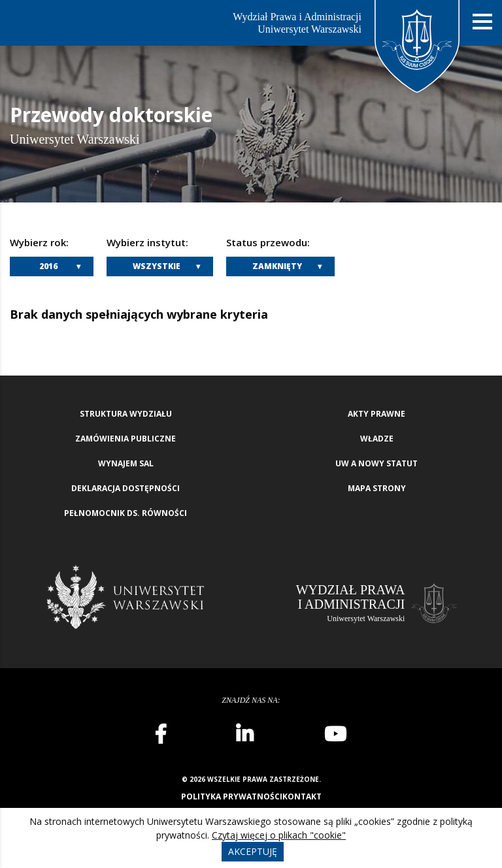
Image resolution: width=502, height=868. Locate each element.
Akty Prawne (376, 414)
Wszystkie (157, 266)
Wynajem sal (126, 463)
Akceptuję (253, 851)
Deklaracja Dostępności (125, 488)
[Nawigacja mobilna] (482, 22)
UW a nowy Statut (376, 463)
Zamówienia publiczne (125, 439)
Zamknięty (277, 266)
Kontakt (302, 796)
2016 (48, 266)
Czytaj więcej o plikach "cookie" (279, 835)
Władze (377, 439)
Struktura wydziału (126, 414)
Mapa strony (377, 488)
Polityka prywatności (232, 796)
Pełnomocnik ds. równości (125, 513)
